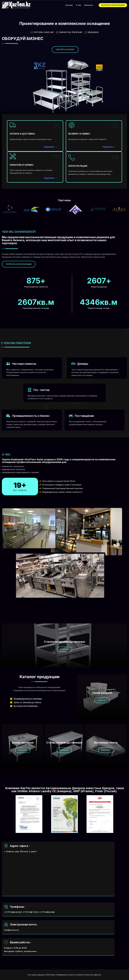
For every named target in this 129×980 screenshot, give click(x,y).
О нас (79, 5)
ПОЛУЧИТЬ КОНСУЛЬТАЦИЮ (113, 5)
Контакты (89, 5)
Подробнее (50, 147)
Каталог (69, 5)
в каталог (64, 649)
